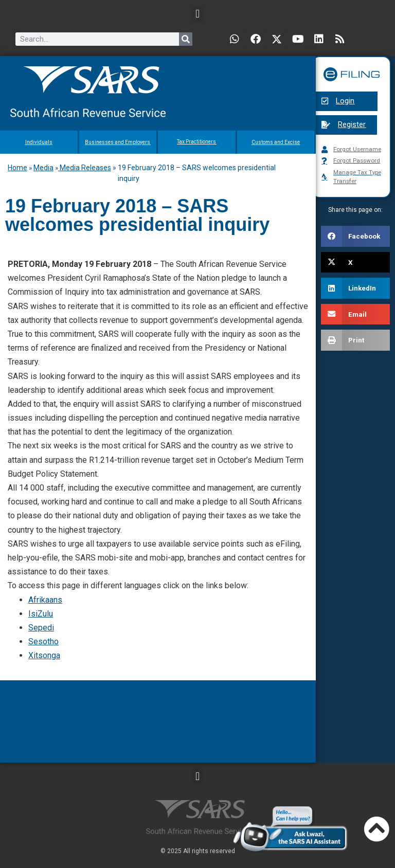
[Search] (186, 39)
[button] (197, 14)
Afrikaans (45, 600)
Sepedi (41, 628)
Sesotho (43, 641)
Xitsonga (44, 655)
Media (43, 168)
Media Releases (85, 168)
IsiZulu (41, 614)
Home (17, 168)
